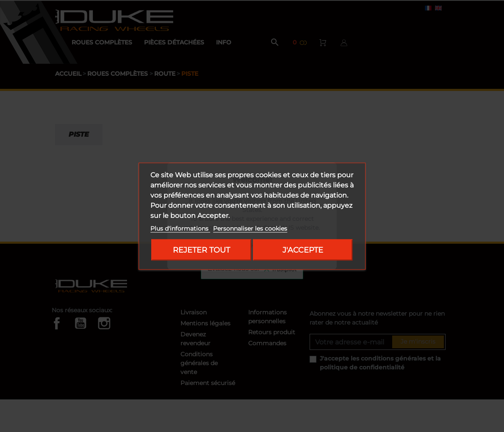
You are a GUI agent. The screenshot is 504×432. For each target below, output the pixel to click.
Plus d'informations (180, 228)
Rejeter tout (201, 249)
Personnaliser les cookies (250, 228)
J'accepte (303, 249)
